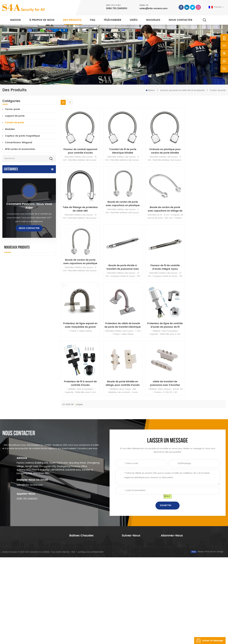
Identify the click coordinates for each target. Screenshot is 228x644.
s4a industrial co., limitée (20, 574)
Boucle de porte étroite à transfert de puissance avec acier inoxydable (206, 208)
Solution (126, 599)
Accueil (125, 579)
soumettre (166, 541)
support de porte (15, 116)
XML (73, 639)
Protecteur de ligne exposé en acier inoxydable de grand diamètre (122, 266)
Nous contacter (180, 20)
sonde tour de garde (14, 273)
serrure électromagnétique (18, 205)
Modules (10, 129)
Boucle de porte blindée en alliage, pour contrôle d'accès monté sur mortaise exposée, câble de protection (122, 324)
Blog (124, 609)
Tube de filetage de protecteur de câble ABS (206, 151)
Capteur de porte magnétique (22, 136)
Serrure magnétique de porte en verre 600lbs (90, 599)
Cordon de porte (218, 90)
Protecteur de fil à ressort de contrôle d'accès (80, 324)
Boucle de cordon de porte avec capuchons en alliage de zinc (122, 208)
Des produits (72, 20)
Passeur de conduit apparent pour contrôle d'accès (80, 151)
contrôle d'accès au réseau (18, 198)
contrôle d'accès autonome (18, 211)
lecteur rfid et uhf (12, 233)
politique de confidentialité (91, 639)
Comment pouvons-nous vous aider (29, 309)
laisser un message (209, 641)
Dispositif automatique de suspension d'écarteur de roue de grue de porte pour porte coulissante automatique (39, 408)
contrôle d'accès (77, 589)
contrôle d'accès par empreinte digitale (88, 604)
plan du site (127, 614)
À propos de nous (42, 20)
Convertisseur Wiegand (19, 143)
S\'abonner (172, 601)
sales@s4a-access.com (154, 8)
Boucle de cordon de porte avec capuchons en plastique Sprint (80, 203)
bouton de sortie (12, 261)
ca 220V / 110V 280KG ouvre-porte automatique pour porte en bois (39, 365)
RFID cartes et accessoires (20, 149)
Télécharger (112, 20)
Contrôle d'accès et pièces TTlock (21, 183)
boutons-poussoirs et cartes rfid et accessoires (182, 90)
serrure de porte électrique (18, 227)
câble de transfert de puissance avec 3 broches (164, 324)
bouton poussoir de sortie (81, 579)
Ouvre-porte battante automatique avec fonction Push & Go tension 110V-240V (39, 387)
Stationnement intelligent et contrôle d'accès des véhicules (23, 219)
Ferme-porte (13, 109)
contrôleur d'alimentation (17, 245)
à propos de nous (130, 584)
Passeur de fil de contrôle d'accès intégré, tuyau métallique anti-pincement (80, 266)
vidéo (134, 20)
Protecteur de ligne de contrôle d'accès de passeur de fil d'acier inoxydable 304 (206, 266)
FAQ (93, 20)
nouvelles (153, 20)
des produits (128, 589)
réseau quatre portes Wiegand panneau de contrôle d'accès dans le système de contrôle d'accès (38, 430)
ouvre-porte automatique (17, 176)
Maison (16, 20)
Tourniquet (9, 267)
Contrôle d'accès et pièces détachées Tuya (24, 191)
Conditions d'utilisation (133, 619)
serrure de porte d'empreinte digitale (24, 239)
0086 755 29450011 (117, 8)
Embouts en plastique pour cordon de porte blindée (164, 151)
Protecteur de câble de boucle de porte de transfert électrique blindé (164, 266)
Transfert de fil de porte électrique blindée (122, 151)
